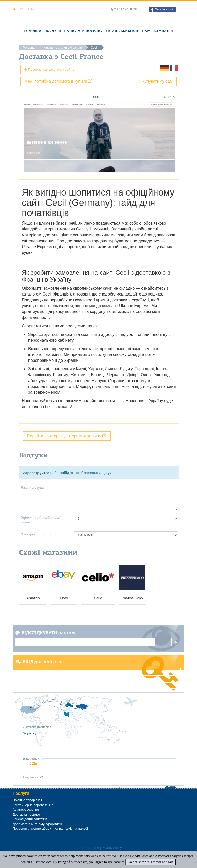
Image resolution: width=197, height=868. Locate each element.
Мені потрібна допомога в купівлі (58, 81)
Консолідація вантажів (30, 819)
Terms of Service (87, 848)
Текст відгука (32, 488)
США (33, 764)
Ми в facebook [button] (162, 10)
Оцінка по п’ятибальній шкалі (40, 520)
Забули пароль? (100, 686)
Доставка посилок (26, 814)
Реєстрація (100, 678)
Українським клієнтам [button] (128, 31)
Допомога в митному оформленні (38, 824)
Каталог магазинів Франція (63, 48)
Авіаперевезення (26, 810)
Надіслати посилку (83, 31)
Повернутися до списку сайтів (49, 70)
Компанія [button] (163, 31)
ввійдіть (67, 473)
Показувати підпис (36, 534)
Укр (15, 9)
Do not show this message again (151, 862)
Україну (30, 733)
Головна (33, 31)
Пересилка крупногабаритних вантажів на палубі (50, 829)
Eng (31, 9)
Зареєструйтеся (37, 473)
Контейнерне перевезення (33, 805)
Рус (23, 9)
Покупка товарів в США (31, 800)
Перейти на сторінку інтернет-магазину (67, 436)
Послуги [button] (53, 31)
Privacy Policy (112, 848)
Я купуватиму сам (156, 81)
